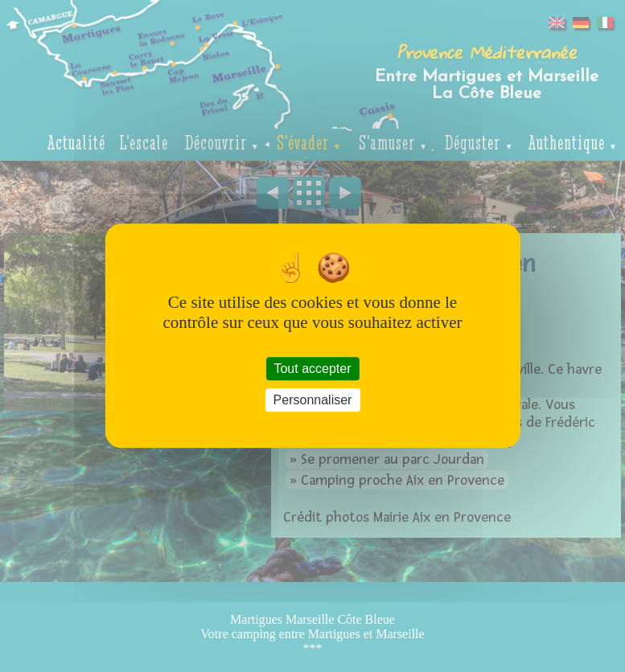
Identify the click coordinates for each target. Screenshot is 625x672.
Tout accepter (312, 369)
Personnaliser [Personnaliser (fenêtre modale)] (313, 401)
